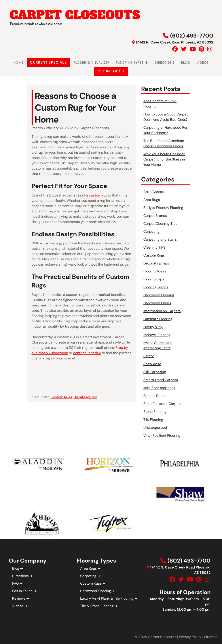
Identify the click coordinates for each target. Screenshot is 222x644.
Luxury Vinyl (153, 327)
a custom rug (97, 195)
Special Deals (154, 396)
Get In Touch (111, 71)
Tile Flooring (153, 420)
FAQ (15, 583)
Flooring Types (132, 62)
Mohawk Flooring (157, 335)
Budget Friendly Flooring (163, 208)
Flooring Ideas (155, 271)
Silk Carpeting (155, 372)
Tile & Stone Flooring (97, 606)
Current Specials (48, 62)
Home (18, 62)
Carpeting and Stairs (160, 239)
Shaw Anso (152, 364)
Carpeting (151, 231)
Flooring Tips (154, 279)
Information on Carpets (162, 311)
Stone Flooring (155, 412)
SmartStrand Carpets (161, 380)
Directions (165, 62)
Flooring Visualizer (91, 62)
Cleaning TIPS (154, 247)
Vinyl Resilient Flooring (162, 435)
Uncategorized (85, 397)
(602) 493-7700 (192, 36)
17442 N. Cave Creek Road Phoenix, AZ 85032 (174, 42)
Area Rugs (152, 200)
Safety (149, 356)
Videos (203, 62)
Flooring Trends (156, 287)
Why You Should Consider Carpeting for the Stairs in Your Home (164, 159)
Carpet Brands (155, 216)
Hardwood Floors (157, 303)
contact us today (87, 353)
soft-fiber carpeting (159, 388)
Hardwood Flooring (159, 295)
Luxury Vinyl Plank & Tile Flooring (107, 598)
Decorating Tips (156, 263)
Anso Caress (154, 192)
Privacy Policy (190, 637)
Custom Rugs (61, 397)
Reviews (19, 598)
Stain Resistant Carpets (162, 404)
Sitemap (211, 637)
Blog (186, 62)
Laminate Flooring (158, 319)
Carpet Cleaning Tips (160, 224)
